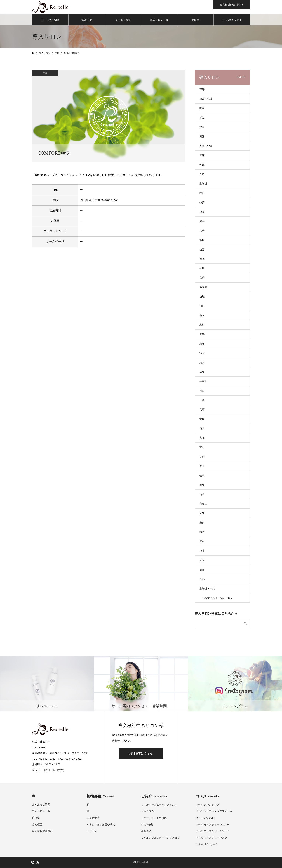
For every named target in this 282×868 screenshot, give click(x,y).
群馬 (202, 335)
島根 (202, 325)
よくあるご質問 (41, 805)
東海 (202, 90)
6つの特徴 (147, 825)
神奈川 (203, 382)
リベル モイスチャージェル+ (212, 825)
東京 (202, 363)
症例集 (195, 20)
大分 (202, 231)
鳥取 (202, 344)
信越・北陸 (206, 99)
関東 (202, 109)
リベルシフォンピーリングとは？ (160, 838)
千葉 (202, 400)
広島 (202, 372)
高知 (202, 438)
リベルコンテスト (232, 20)
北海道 (203, 184)
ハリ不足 (92, 831)
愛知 (202, 513)
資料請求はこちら (141, 754)
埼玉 (202, 353)
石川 (202, 429)
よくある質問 (123, 20)
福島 (202, 269)
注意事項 (146, 831)
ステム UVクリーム (207, 845)
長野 (202, 457)
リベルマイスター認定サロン (216, 598)
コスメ (207, 797)
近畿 (202, 118)
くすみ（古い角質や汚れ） (102, 825)
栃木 (202, 316)
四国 (202, 137)
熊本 (202, 259)
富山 (202, 448)
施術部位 (87, 20)
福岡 (202, 212)
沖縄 (202, 165)
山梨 (202, 495)
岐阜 (202, 476)
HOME (34, 796)
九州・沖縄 (206, 146)
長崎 (202, 174)
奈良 (202, 523)
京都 (202, 579)
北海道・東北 (207, 589)
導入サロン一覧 (159, 20)
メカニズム (147, 811)
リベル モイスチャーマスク (211, 838)
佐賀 (202, 203)
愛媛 (202, 419)
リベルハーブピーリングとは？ (159, 805)
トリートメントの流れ (154, 818)
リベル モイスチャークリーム (213, 831)
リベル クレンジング (208, 805)
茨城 (202, 297)
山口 (202, 306)
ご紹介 (154, 797)
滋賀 (202, 570)
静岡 (202, 532)
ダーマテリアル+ (205, 818)
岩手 (202, 222)
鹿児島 (203, 287)
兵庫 (202, 410)
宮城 (202, 240)
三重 (202, 542)
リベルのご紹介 (50, 20)
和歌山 (203, 504)
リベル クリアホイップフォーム (214, 811)
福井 (202, 551)
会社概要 (37, 825)
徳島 (202, 485)
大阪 (202, 561)
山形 (202, 250)
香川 (202, 466)
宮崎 (202, 278)
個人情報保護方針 (42, 831)
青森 (202, 156)
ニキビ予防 (93, 818)
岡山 (202, 391)
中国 (45, 73)
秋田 (202, 193)
